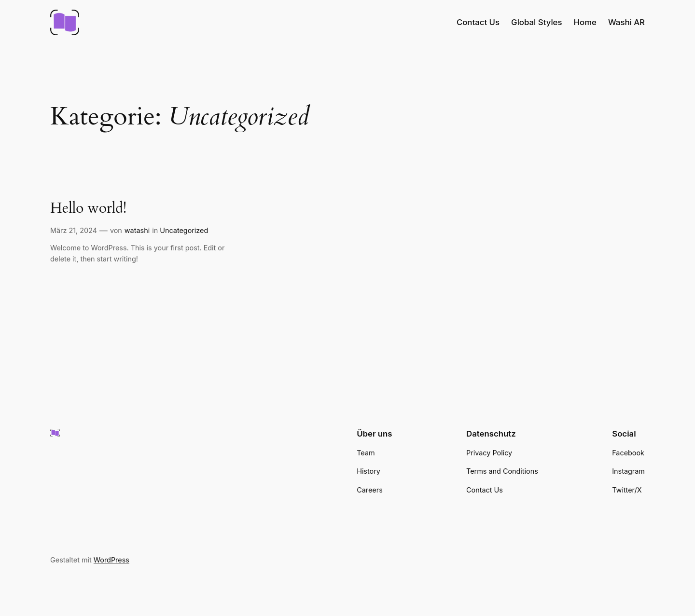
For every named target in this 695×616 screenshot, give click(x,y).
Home (585, 22)
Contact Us (478, 22)
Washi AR (626, 22)
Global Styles (536, 22)
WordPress (111, 560)
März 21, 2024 (74, 230)
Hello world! (88, 209)
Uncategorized (184, 230)
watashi (137, 230)
